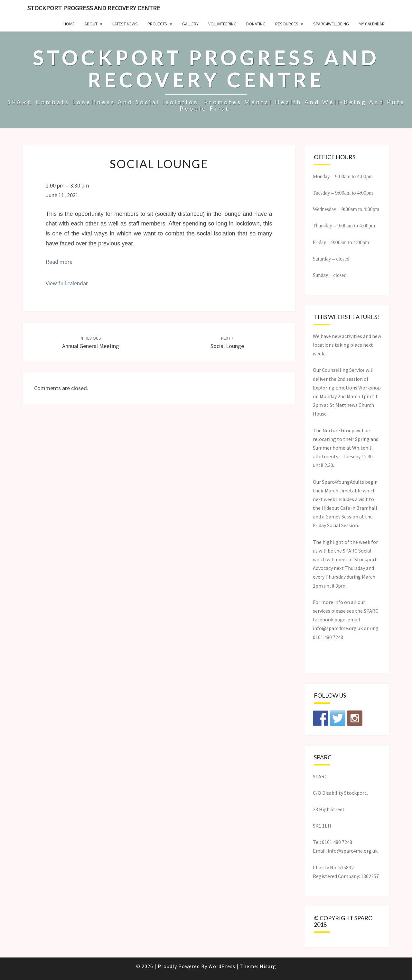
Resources (287, 24)
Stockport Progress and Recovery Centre (94, 8)
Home (69, 24)
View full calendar (67, 283)
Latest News (125, 24)
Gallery (190, 24)
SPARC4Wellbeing (331, 24)
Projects (157, 24)
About (91, 24)
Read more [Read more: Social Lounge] (59, 262)
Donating (256, 24)
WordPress (222, 966)
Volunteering (222, 24)
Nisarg (268, 966)
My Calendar (372, 24)
